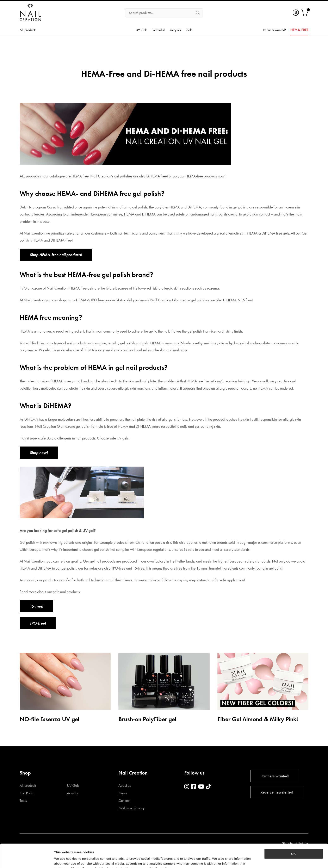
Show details (217, 860)
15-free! (36, 606)
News (123, 793)
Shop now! (39, 453)
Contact (124, 801)
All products (28, 30)
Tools (189, 30)
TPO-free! (38, 623)
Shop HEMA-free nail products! (56, 255)
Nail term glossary (131, 808)
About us (125, 785)
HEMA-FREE (299, 30)
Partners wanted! (274, 30)
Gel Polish (159, 30)
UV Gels (141, 30)
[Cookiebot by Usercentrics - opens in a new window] (27, 860)
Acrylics (175, 30)
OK (294, 832)
